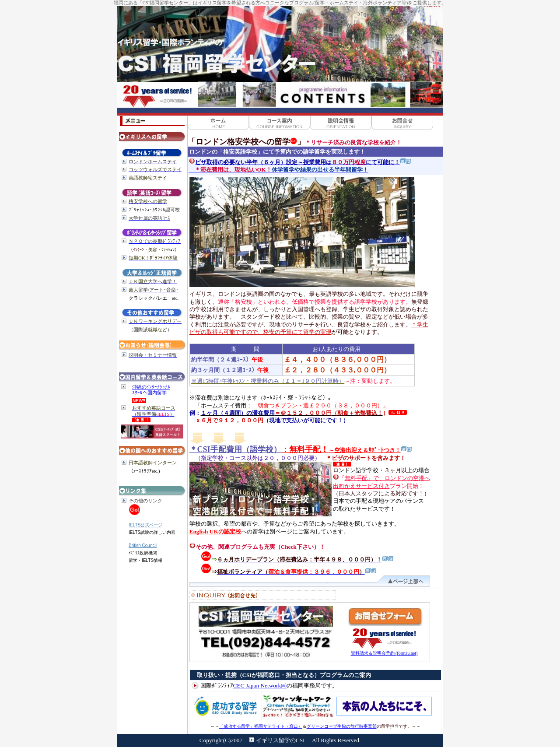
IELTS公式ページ (145, 525)
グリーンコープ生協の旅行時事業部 (342, 726)
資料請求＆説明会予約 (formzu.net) (384, 653)
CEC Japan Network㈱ (260, 686)
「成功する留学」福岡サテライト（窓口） (261, 726)
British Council (143, 545)
